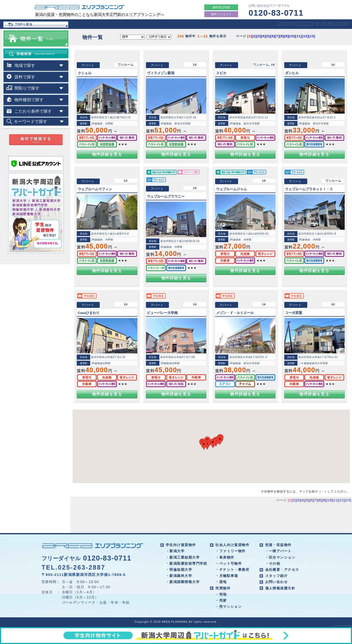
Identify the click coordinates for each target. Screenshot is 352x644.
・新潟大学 (175, 551)
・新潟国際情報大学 (183, 582)
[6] (273, 36)
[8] (282, 36)
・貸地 (221, 582)
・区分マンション (280, 557)
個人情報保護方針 (280, 588)
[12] (305, 36)
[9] (286, 36)
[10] (292, 36)
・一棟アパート (278, 551)
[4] (263, 36)
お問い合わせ (277, 582)
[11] (299, 36)
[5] (268, 36)
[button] (220, 440)
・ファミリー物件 (231, 551)
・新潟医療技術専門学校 (187, 563)
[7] (277, 36)
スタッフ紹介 (277, 576)
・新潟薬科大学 (179, 576)
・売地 (221, 594)
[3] (259, 36)
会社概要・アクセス (282, 570)
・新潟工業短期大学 (183, 557)
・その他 (273, 563)
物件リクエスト (221, 14)
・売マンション (229, 607)
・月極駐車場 (227, 576)
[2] (254, 36)
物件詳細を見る (107, 154)
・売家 (221, 600)
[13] (312, 36)
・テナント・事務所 (232, 570)
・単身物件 (225, 557)
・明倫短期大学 (179, 570)
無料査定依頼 (221, 7)
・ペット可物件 (229, 563)
